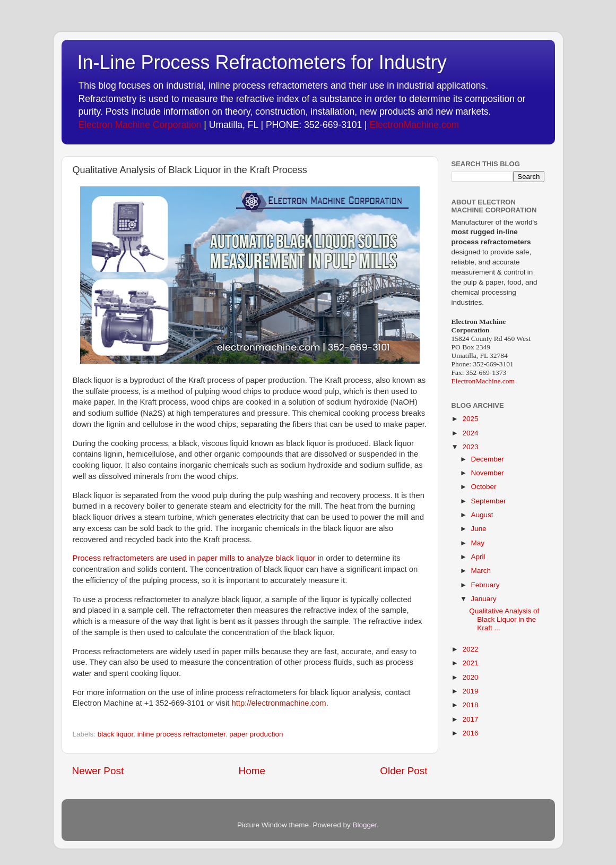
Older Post (404, 771)
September (489, 501)
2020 (470, 677)
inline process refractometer (181, 734)
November (488, 473)
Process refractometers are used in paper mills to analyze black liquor (194, 558)
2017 (470, 719)
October (484, 487)
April (478, 557)
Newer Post (98, 771)
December (488, 459)
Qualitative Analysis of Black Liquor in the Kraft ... (504, 619)
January (484, 599)
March (481, 571)
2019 (470, 691)
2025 (470, 419)
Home (252, 771)
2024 (470, 433)
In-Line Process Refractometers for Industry (262, 62)
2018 (470, 705)
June (479, 529)
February (485, 585)
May (478, 543)
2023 (470, 447)
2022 (470, 649)
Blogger (365, 825)
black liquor (116, 734)
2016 (470, 733)
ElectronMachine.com (414, 125)
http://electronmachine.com (279, 703)
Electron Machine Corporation (140, 125)
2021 (470, 663)
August (482, 515)
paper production (256, 734)
